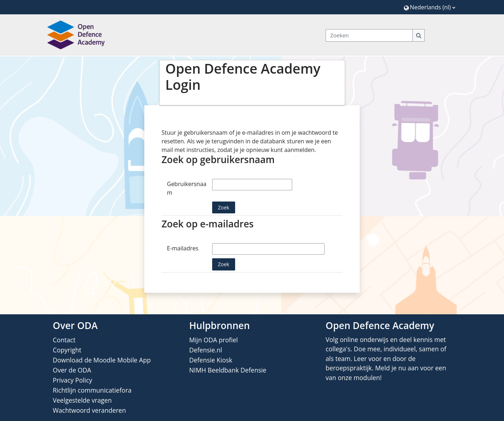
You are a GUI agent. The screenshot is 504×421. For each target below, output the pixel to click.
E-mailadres (183, 248)
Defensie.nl (206, 350)
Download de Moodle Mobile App (102, 360)
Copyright (67, 350)
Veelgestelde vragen (82, 400)
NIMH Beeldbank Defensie (228, 370)
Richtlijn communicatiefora (92, 390)
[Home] (76, 35)
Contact (64, 340)
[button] (430, 7)
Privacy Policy (73, 380)
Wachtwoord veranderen (89, 410)
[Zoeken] (369, 35)
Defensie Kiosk (211, 360)
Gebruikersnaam (187, 188)
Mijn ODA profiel (213, 340)
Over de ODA (72, 370)
